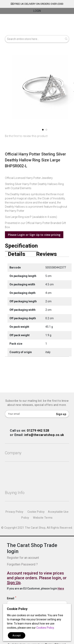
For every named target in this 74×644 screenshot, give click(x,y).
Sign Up (14, 583)
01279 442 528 (38, 431)
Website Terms (43, 518)
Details (17, 254)
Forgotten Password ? (22, 564)
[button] (43, 130)
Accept (17, 635)
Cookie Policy (36, 512)
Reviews (46, 254)
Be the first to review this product (26, 136)
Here (61, 588)
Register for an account (23, 558)
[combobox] (37, 39)
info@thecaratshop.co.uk (44, 435)
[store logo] (37, 25)
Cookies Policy (45, 628)
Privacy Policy (15, 512)
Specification (21, 246)
